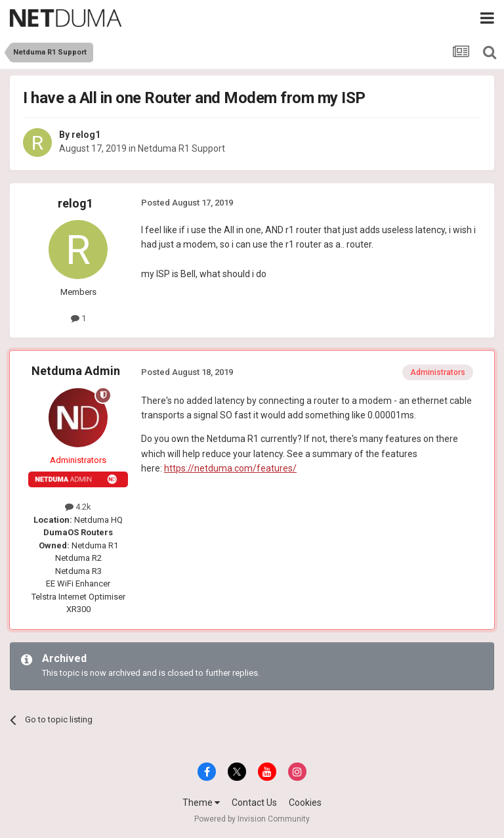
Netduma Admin (76, 371)
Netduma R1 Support (181, 148)
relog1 (86, 135)
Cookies (305, 803)
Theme (201, 803)
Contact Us (254, 803)
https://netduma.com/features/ (230, 468)
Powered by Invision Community (252, 819)
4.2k (78, 507)
